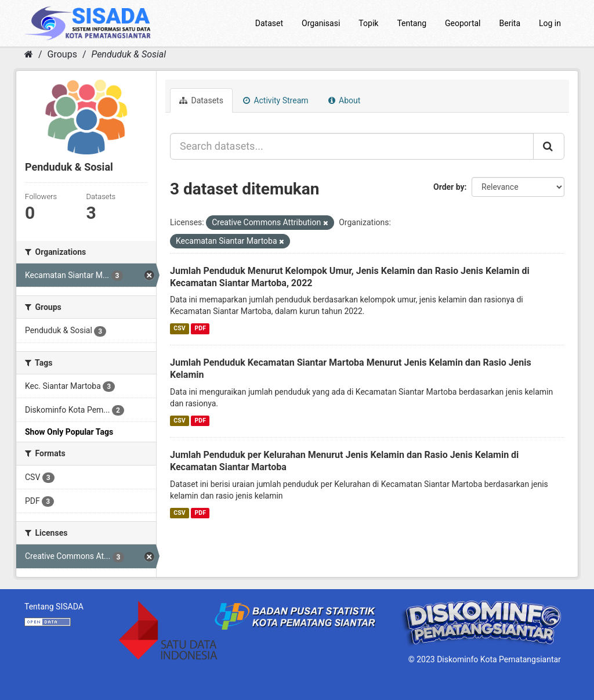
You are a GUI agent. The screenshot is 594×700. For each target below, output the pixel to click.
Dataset (269, 23)
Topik (368, 23)
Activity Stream (276, 100)
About (345, 100)
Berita (510, 23)
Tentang (412, 23)
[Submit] (549, 146)
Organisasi (321, 23)
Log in (550, 23)
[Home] (29, 54)
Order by (449, 187)
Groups (62, 54)
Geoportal (463, 23)
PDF (200, 328)
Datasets (201, 100)
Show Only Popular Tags (69, 432)
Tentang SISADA (54, 607)
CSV (179, 328)
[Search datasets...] (352, 146)
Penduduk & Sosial (128, 54)
